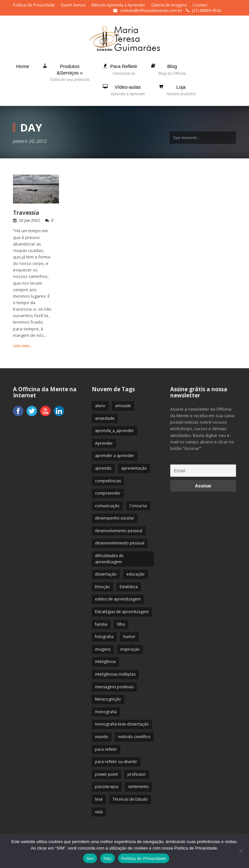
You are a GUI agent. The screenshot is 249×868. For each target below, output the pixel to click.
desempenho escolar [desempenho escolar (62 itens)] (115, 518)
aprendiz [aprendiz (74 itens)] (103, 468)
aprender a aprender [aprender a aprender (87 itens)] (115, 456)
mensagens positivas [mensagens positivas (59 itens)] (114, 687)
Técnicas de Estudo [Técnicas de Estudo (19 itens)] (130, 799)
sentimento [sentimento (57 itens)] (138, 787)
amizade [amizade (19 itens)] (123, 406)
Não (107, 858)
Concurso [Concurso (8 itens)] (138, 506)
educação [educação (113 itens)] (136, 574)
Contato (200, 5)
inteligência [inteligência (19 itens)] (105, 662)
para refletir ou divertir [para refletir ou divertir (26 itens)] (116, 762)
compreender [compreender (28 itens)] (108, 493)
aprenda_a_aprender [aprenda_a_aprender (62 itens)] (114, 431)
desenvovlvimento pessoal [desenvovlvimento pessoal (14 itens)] (120, 543)
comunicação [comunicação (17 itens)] (107, 506)
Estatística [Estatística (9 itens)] (129, 587)
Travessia (26, 213)
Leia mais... (23, 346)
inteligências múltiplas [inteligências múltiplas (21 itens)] (115, 674)
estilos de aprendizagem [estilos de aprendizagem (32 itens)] (118, 599)
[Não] (241, 851)
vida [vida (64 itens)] (99, 812)
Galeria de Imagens (169, 5)
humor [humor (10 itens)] (129, 637)
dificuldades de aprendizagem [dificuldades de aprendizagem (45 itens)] (109, 559)
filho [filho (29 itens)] (121, 624)
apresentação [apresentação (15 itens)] (134, 468)
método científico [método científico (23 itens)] (134, 737)
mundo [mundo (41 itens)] (102, 737)
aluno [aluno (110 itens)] (100, 406)
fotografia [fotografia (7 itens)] (104, 637)
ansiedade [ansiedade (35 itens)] (105, 418)
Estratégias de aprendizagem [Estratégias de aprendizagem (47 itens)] (122, 612)
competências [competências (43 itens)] (108, 481)
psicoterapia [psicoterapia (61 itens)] (107, 787)
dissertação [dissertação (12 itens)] (106, 574)
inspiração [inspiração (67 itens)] (130, 649)
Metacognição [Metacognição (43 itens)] (108, 699)
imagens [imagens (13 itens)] (103, 649)
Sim (90, 858)
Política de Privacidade (34, 5)
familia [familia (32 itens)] (101, 624)
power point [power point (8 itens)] (106, 774)
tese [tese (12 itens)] (99, 799)
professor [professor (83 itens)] (137, 774)
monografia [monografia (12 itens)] (106, 712)
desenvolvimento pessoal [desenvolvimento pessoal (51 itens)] (119, 531)
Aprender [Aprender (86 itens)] (104, 443)
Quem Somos (73, 5)
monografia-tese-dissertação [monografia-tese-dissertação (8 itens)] (122, 724)
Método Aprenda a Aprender (118, 5)
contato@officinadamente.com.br (151, 11)
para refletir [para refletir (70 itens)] (106, 749)
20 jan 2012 (30, 221)
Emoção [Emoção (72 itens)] (102, 587)
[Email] (203, 471)
